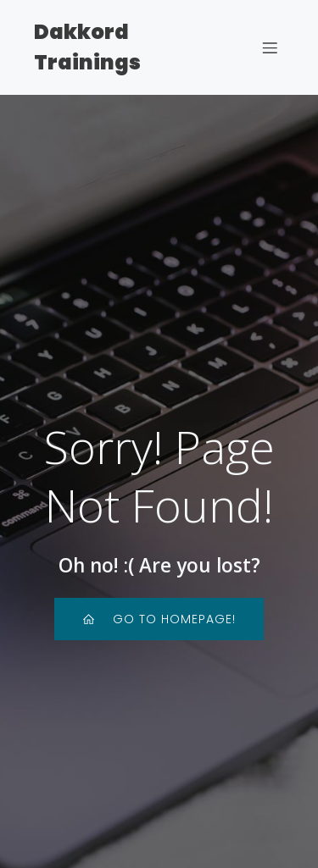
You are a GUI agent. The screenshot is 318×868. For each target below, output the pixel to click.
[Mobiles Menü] (270, 47)
